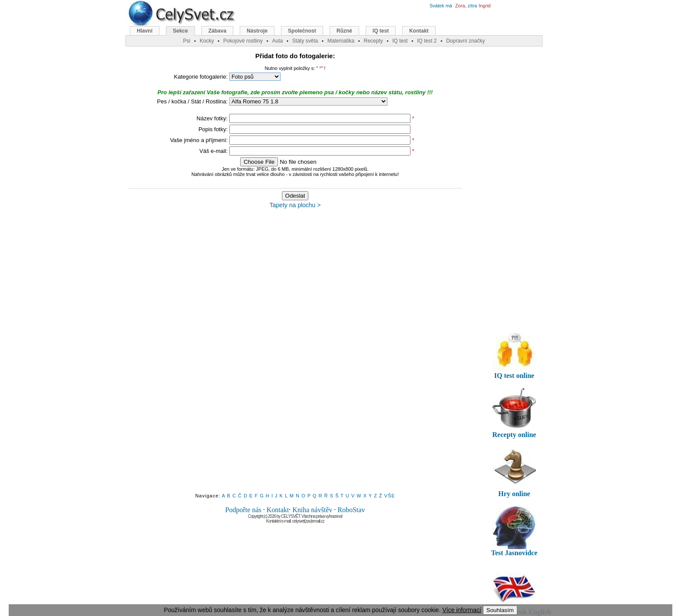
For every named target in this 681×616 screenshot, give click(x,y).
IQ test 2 (427, 41)
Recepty (373, 41)
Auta (277, 41)
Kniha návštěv (312, 510)
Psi (187, 41)
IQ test (381, 31)
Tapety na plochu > (295, 205)
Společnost (302, 31)
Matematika (341, 41)
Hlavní (145, 31)
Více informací (461, 610)
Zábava (217, 31)
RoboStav (351, 510)
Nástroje (257, 31)
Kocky (207, 41)
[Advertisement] (295, 355)
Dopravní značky (465, 41)
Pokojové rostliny (243, 41)
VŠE (390, 496)
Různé (344, 31)
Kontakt (278, 510)
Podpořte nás (243, 510)
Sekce (180, 31)
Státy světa (305, 41)
